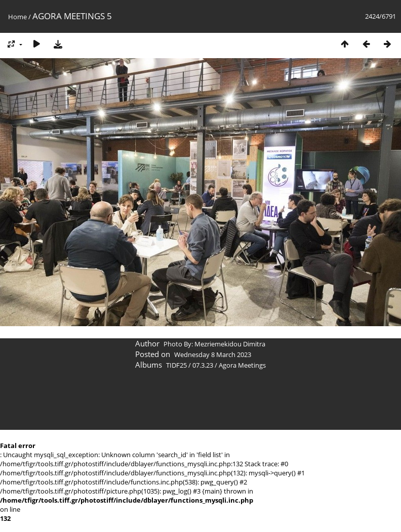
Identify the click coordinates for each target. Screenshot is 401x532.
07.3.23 (203, 365)
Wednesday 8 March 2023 (213, 354)
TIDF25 (176, 365)
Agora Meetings (242, 365)
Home (17, 17)
